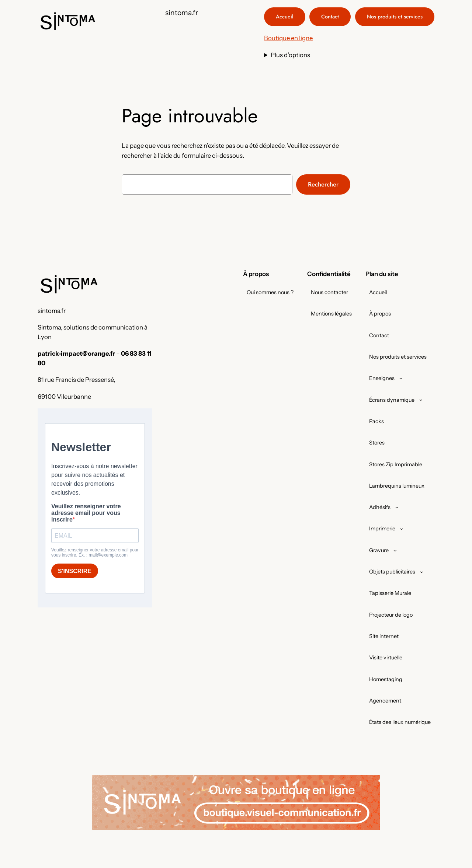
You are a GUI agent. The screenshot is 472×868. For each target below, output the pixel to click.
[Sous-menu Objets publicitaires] (422, 572)
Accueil (285, 17)
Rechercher (323, 184)
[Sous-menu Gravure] (395, 550)
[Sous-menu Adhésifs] (397, 507)
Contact (330, 17)
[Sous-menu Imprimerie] (402, 529)
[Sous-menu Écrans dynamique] (421, 400)
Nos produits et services (395, 17)
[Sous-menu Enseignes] (401, 378)
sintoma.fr (182, 13)
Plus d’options (290, 55)
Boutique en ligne (288, 38)
